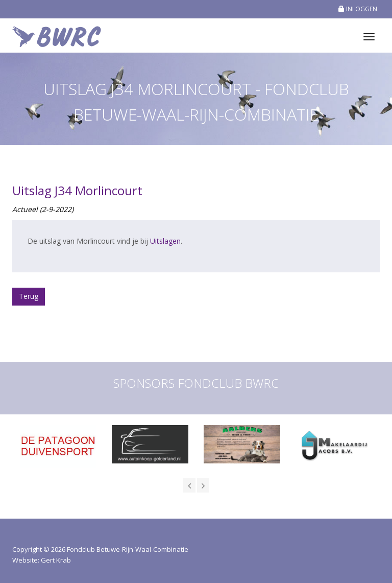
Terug (29, 296)
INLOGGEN (358, 9)
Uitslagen (165, 241)
